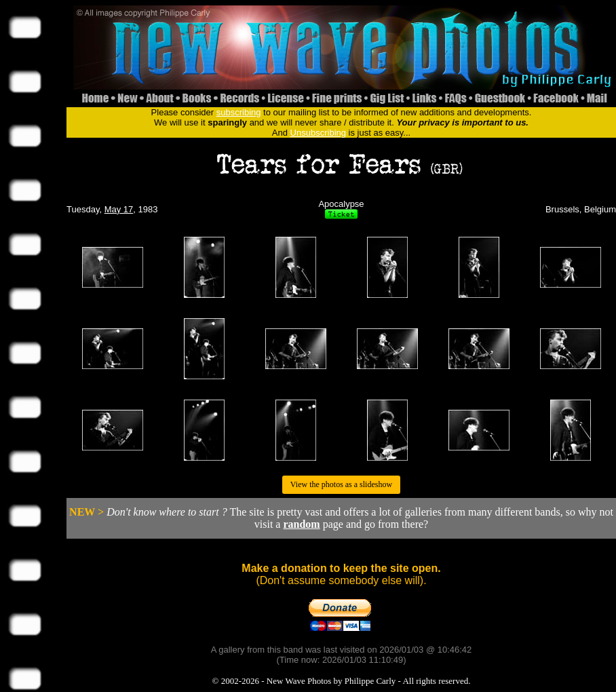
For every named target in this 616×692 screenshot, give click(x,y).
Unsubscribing (318, 133)
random (301, 524)
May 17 (119, 209)
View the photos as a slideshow (341, 484)
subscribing (239, 112)
